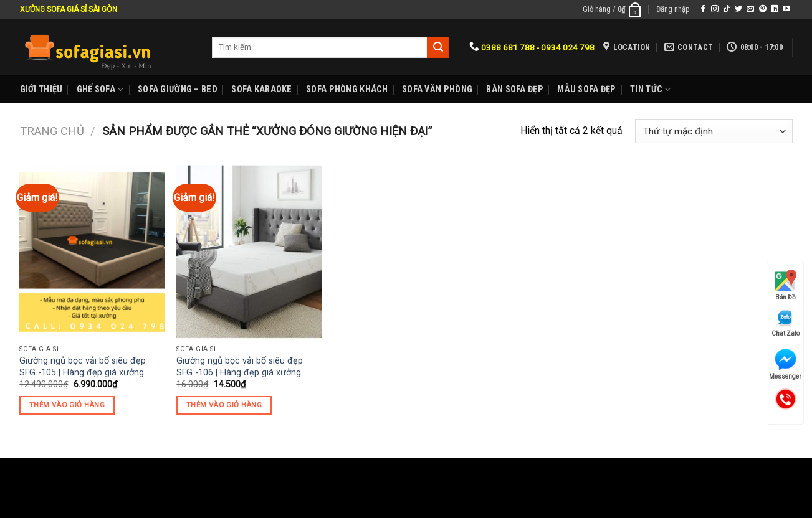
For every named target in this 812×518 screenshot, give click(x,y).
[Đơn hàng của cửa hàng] (714, 131)
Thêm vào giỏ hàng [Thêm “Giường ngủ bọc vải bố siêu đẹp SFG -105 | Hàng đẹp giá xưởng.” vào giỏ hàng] (67, 405)
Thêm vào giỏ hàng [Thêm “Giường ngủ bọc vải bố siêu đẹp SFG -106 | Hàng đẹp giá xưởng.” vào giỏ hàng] (224, 405)
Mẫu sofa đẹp (586, 89)
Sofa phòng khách (347, 89)
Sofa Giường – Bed (178, 89)
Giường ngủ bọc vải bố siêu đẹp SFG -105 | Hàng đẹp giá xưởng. (83, 367)
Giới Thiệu (41, 89)
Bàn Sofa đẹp (514, 89)
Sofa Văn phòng (437, 89)
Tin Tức (651, 89)
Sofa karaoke (261, 89)
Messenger (785, 364)
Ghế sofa (100, 89)
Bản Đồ (786, 285)
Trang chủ (52, 131)
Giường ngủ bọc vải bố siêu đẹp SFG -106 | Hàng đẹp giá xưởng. (240, 367)
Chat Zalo (786, 323)
